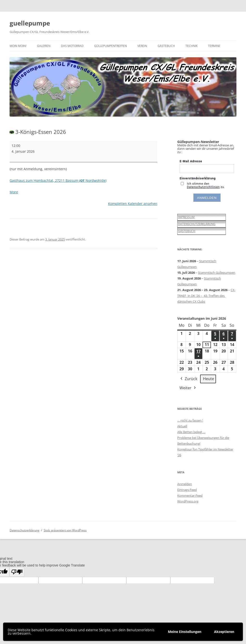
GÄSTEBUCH (187, 231)
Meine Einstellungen (185, 632)
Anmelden (185, 484)
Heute (209, 379)
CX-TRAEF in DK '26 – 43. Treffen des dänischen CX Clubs (206, 296)
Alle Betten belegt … (191, 432)
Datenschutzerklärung (25, 530)
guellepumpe (30, 23)
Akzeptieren (224, 632)
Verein (142, 46)
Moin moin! (18, 46)
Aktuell (182, 426)
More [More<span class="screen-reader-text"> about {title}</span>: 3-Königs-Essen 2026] (14, 192)
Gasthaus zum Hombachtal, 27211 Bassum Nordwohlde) (58, 180)
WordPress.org (188, 501)
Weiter (188, 388)
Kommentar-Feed (190, 495)
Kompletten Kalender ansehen (133, 204)
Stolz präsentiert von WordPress (65, 530)
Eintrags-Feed (187, 490)
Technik (191, 46)
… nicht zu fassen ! (190, 420)
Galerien (44, 46)
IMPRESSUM (186, 217)
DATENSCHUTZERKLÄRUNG (197, 224)
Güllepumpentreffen (111, 46)
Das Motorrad (72, 46)
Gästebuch (166, 46)
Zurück (188, 379)
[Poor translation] (17, 572)
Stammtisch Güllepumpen (217, 273)
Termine (214, 46)
